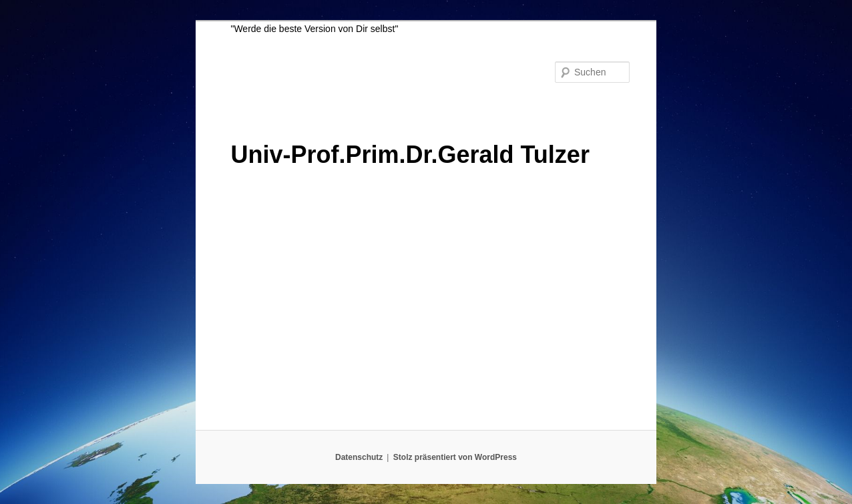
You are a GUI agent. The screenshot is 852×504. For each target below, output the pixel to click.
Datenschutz (359, 457)
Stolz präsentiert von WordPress (455, 457)
